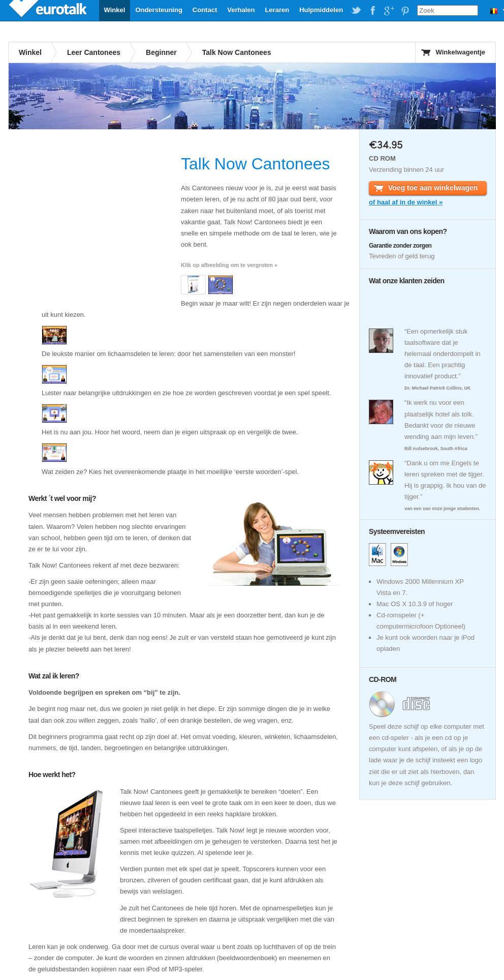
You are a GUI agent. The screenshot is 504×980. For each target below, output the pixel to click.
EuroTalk (49, 10)
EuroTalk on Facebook (372, 11)
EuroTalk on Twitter (356, 11)
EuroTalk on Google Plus (389, 11)
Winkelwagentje (461, 52)
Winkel (115, 10)
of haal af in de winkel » (406, 202)
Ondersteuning (159, 10)
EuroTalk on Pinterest (405, 11)
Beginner (161, 52)
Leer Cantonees (94, 52)
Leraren (277, 10)
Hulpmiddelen (321, 10)
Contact (205, 10)
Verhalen (241, 10)
